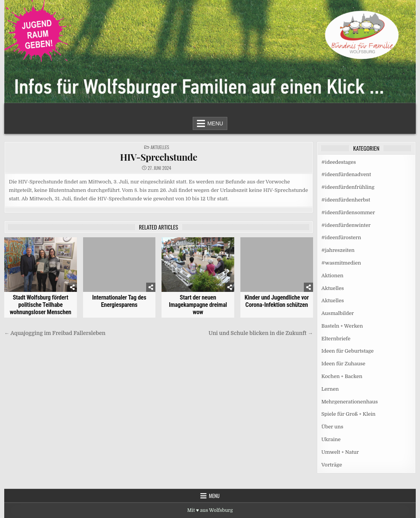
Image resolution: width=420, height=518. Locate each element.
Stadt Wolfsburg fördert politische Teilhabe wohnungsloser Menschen (40, 305)
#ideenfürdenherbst (346, 200)
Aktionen (332, 276)
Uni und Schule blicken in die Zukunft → (261, 333)
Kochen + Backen (342, 376)
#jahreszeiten (338, 250)
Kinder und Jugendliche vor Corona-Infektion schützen (277, 301)
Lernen (330, 389)
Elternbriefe (336, 339)
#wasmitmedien (341, 263)
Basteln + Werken (342, 326)
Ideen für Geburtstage (348, 351)
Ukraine (331, 439)
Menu (215, 123)
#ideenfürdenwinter (346, 225)
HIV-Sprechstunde (159, 157)
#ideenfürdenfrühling (348, 187)
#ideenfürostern (341, 237)
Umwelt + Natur (340, 452)
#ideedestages (339, 162)
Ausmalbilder (338, 313)
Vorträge (332, 465)
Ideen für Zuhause (343, 364)
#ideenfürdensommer (348, 212)
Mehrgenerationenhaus (350, 402)
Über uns (332, 427)
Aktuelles (160, 147)
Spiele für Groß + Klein (349, 414)
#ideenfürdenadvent (346, 174)
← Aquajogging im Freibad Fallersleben (55, 333)
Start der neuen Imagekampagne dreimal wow (198, 305)
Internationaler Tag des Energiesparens (119, 301)
